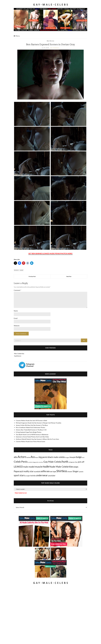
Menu (17, 36)
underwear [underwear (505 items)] (42, 475)
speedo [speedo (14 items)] (81, 472)
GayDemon (18, 356)
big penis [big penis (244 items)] (43, 457)
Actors (16, 270)
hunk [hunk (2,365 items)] (65, 461)
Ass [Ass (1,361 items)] (33, 457)
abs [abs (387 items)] (16, 457)
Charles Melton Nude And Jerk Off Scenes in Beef (31, 420)
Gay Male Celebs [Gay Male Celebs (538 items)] (52, 462)
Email (16, 318)
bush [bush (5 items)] (83, 457)
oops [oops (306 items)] (76, 467)
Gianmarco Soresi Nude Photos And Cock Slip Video (32, 437)
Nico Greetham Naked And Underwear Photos (30, 427)
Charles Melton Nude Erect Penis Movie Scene (30, 441)
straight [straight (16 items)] (28, 476)
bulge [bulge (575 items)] (79, 457)
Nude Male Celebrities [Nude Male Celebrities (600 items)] (61, 467)
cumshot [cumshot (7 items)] (30, 462)
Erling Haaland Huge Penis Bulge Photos (29, 432)
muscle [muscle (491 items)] (39, 467)
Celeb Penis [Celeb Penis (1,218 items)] (21, 462)
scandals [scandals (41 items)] (37, 472)
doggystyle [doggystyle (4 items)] (36, 462)
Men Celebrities (19, 354)
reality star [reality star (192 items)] (29, 471)
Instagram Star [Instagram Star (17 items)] (73, 462)
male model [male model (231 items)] (29, 467)
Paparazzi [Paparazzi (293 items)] (18, 471)
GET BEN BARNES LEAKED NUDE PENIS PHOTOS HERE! (50, 254)
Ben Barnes (51, 41)
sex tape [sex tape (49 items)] (53, 471)
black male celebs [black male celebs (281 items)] (56, 457)
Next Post (69, 276)
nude (21, 270)
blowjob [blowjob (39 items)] (73, 457)
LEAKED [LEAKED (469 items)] (18, 467)
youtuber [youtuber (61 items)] (52, 476)
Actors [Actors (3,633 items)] (22, 457)
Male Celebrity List (21, 493)
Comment (17, 290)
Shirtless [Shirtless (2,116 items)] (62, 471)
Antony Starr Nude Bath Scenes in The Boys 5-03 (31, 430)
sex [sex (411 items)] (48, 471)
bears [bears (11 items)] (37, 457)
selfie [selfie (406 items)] (43, 471)
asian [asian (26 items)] (29, 457)
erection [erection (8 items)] (41, 462)
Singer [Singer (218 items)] (76, 471)
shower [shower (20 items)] (70, 472)
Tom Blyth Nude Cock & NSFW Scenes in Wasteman (32, 435)
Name (16, 311)
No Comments (55, 48)
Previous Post (32, 276)
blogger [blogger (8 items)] (67, 457)
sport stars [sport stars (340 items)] (19, 475)
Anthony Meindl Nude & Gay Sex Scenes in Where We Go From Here (37, 439)
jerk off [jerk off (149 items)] (81, 462)
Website (17, 326)
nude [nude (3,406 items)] (46, 466)
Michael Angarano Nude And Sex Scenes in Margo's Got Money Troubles (39, 423)
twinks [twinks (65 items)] (33, 476)
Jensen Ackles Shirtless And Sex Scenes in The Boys (32, 425)
